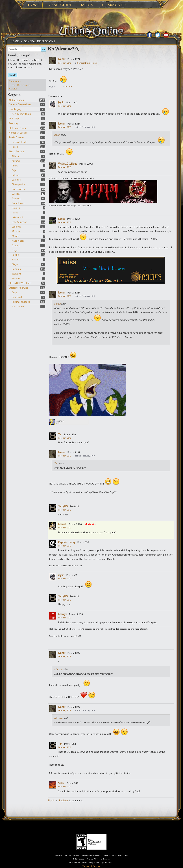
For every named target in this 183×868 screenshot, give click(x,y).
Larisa (62, 219)
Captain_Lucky (67, 542)
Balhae (15, 175)
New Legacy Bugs (21, 114)
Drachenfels (18, 189)
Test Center (18, 306)
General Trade (19, 142)
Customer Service (18, 288)
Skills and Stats (17, 128)
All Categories (16, 100)
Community (114, 5)
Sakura (16, 259)
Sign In (13, 75)
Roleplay (13, 123)
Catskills (16, 180)
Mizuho (16, 231)
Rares (15, 147)
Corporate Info (69, 855)
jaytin (61, 102)
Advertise (58, 855)
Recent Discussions (20, 85)
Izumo (15, 212)
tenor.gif (60, 421)
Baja (14, 170)
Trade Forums (16, 137)
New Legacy (15, 109)
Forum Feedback (21, 302)
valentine (67, 86)
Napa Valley (18, 241)
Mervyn (63, 614)
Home (34, 5)
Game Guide (60, 5)
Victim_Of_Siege (68, 164)
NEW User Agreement (115, 855)
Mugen (16, 236)
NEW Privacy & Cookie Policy (93, 855)
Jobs (126, 855)
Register (64, 800)
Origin (15, 250)
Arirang (16, 161)
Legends (16, 227)
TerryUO (63, 506)
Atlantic (16, 156)
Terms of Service (91, 866)
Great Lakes (18, 203)
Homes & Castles (18, 133)
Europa (16, 194)
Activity (13, 88)
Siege (15, 264)
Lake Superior (19, 222)
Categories (15, 81)
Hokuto (16, 208)
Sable (61, 783)
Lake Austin (18, 217)
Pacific (15, 255)
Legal (78, 855)
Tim (60, 434)
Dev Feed (17, 297)
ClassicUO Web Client (21, 283)
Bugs (15, 292)
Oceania (16, 245)
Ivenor (62, 59)
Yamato (16, 278)
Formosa (17, 198)
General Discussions (20, 104)
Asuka (15, 165)
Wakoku (16, 274)
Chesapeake (18, 184)
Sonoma (16, 269)
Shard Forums (17, 151)
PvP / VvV (14, 118)
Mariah (62, 524)
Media (87, 5)
